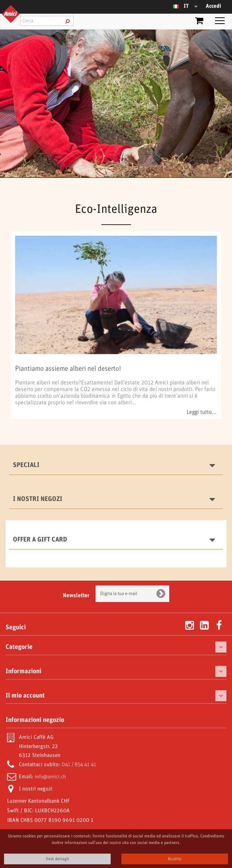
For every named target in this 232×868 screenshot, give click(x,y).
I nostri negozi (38, 499)
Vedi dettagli (57, 859)
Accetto (175, 859)
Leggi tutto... (201, 412)
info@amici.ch (50, 777)
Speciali (26, 465)
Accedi (213, 6)
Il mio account (25, 696)
